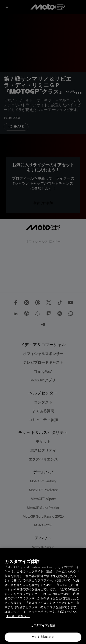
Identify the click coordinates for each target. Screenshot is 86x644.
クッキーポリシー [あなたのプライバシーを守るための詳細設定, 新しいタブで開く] (18, 616)
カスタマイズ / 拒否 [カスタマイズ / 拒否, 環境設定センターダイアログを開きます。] (43, 626)
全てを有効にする (43, 637)
